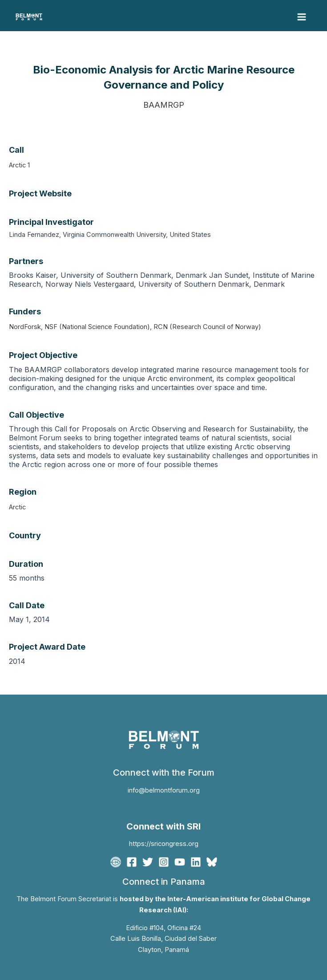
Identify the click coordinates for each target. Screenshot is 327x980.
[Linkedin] (196, 862)
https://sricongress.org (164, 844)
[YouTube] (180, 862)
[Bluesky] (212, 862)
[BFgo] (116, 862)
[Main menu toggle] (302, 17)
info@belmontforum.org (164, 790)
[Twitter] (148, 862)
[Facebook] (132, 862)
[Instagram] (164, 862)
